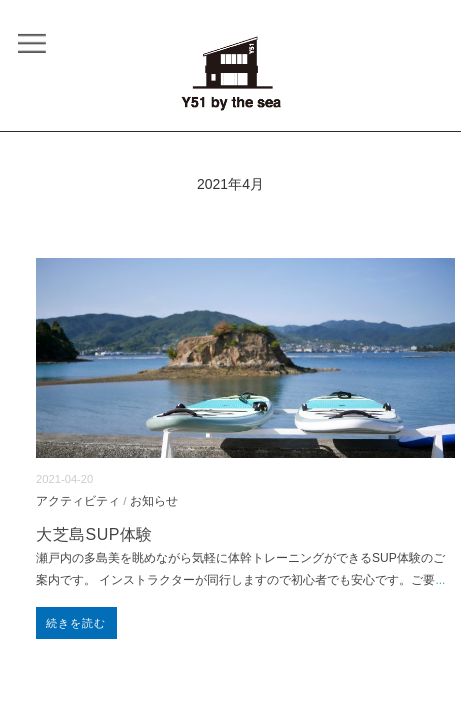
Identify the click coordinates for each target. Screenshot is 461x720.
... (440, 580)
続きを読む (76, 623)
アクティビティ (78, 500)
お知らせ (154, 500)
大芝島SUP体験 (94, 534)
